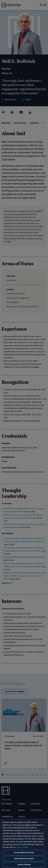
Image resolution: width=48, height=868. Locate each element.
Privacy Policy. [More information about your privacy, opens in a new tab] (23, 847)
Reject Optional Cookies (24, 859)
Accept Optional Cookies (24, 853)
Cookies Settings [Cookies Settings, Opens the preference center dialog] (24, 865)
